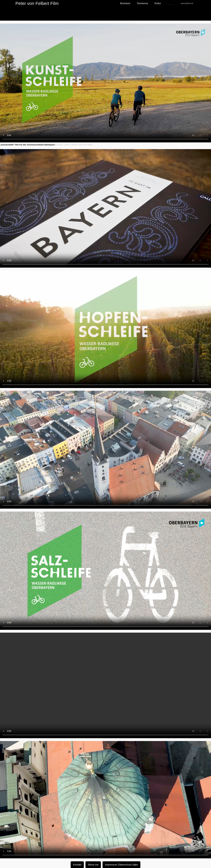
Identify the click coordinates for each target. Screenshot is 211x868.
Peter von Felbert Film (37, 3)
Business (125, 3)
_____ (171, 3)
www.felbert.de (187, 3)
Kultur (158, 3)
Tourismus (142, 3)
